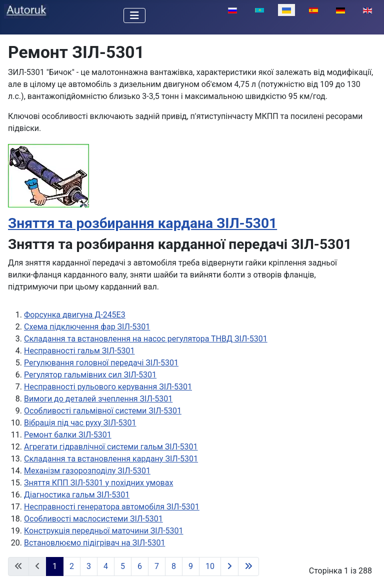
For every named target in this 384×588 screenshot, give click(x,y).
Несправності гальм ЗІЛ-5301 (79, 351)
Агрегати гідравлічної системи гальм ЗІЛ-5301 (111, 447)
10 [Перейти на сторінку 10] (210, 566)
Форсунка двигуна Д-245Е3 (75, 315)
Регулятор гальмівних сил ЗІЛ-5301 (90, 375)
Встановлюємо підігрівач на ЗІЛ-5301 (94, 543)
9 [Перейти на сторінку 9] (191, 566)
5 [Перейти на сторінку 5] (123, 566)
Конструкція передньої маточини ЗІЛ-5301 (104, 531)
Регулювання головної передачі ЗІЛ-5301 (101, 363)
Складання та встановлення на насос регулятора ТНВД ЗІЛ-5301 (146, 339)
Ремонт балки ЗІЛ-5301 (68, 435)
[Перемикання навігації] (134, 15)
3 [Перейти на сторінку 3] (89, 566)
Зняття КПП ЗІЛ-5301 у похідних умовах (98, 483)
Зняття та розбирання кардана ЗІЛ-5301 (142, 223)
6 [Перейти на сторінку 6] (140, 566)
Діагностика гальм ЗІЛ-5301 (77, 495)
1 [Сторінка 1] (55, 566)
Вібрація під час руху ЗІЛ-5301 (80, 423)
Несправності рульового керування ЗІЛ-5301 (108, 387)
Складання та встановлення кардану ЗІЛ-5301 (111, 459)
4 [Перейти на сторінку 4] (106, 566)
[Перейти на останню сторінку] (248, 566)
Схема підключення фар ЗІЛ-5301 (87, 327)
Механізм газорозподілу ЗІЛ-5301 (87, 471)
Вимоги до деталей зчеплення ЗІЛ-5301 (98, 399)
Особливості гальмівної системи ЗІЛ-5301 (103, 411)
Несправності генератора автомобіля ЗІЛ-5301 (112, 507)
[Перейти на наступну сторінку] (229, 566)
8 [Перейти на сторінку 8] (174, 566)
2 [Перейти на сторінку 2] (72, 566)
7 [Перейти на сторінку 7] (157, 566)
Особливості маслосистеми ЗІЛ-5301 (93, 519)
